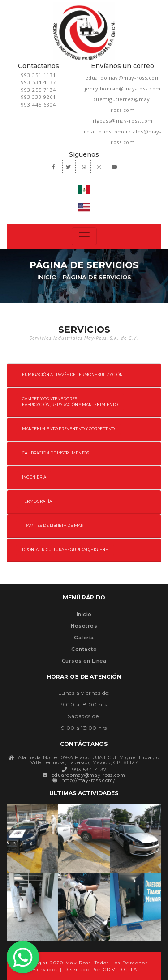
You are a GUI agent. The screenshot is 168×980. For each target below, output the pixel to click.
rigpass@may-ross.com (123, 121)
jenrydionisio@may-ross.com (123, 88)
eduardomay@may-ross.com (123, 78)
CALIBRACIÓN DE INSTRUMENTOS (56, 453)
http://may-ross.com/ (88, 780)
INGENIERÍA (34, 477)
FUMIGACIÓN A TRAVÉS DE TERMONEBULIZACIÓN (72, 375)
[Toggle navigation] (84, 236)
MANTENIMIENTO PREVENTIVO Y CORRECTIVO (68, 429)
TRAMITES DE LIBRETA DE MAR (53, 526)
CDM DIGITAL (122, 969)
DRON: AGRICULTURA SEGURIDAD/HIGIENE (65, 550)
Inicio (47, 277)
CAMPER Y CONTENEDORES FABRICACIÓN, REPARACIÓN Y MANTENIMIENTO (70, 402)
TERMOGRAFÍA (37, 501)
